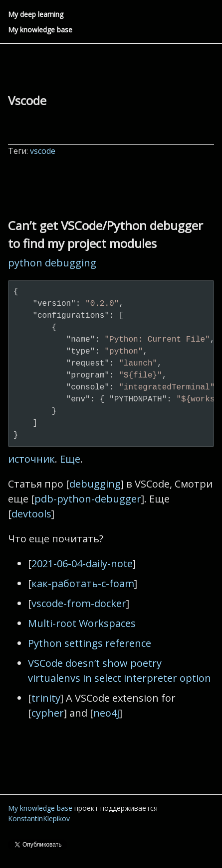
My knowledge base (40, 30)
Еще (70, 459)
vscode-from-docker (79, 603)
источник (31, 459)
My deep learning (36, 14)
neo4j (106, 713)
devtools (31, 514)
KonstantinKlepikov (39, 818)
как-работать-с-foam (83, 583)
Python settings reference (90, 643)
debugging (95, 484)
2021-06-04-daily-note (82, 563)
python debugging (52, 263)
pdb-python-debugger (88, 499)
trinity (46, 698)
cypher (48, 713)
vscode (44, 151)
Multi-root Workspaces (82, 623)
